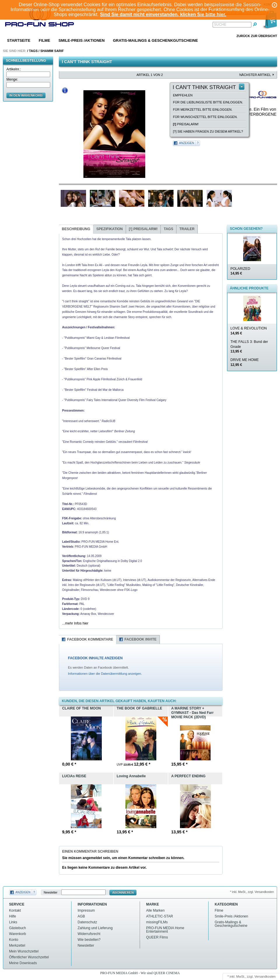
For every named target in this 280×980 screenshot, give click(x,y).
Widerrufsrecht (89, 934)
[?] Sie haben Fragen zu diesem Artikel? (208, 131)
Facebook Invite (141, 639)
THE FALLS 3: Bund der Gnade (249, 347)
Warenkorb (17, 934)
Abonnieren (123, 892)
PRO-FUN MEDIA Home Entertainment (165, 930)
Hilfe (13, 916)
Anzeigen (187, 143)
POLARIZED (240, 271)
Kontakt (15, 910)
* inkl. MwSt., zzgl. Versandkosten (252, 892)
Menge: (12, 79)
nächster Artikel (255, 75)
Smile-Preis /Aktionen (81, 40)
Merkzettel (17, 946)
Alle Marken (155, 910)
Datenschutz (87, 922)
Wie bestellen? (89, 940)
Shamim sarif (52, 51)
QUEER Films (157, 937)
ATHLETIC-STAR (160, 916)
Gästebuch (17, 928)
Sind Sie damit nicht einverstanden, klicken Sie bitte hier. (163, 14)
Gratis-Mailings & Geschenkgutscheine (155, 40)
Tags (33, 51)
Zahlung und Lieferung (95, 928)
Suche (220, 25)
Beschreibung (76, 229)
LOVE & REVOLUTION (249, 331)
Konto (14, 940)
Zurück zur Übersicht (257, 36)
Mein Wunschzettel (24, 951)
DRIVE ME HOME (245, 362)
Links (13, 922)
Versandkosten (265, 976)
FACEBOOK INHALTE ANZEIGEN (95, 658)
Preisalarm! (186, 124)
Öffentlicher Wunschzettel (29, 957)
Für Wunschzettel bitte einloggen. (205, 117)
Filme (44, 40)
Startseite (19, 40)
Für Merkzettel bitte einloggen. (203, 110)
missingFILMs (157, 922)
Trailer (187, 229)
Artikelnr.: (14, 69)
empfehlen (183, 95)
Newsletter (51, 893)
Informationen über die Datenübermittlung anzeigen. (105, 674)
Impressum (86, 910)
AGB (81, 916)
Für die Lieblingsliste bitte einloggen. (208, 102)
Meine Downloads (23, 963)
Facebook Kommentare (90, 639)
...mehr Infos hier (75, 623)
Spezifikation (109, 229)
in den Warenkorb (26, 95)
